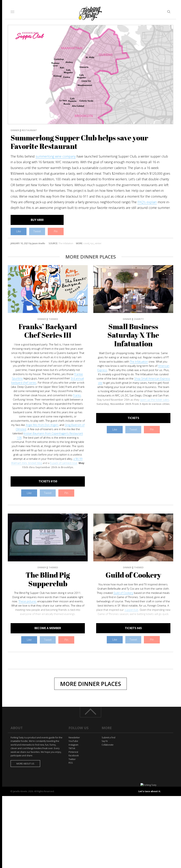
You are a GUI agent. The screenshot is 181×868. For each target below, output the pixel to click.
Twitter (72, 759)
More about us (25, 764)
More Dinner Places (90, 684)
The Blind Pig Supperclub (48, 579)
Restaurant (29, 130)
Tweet (37, 231)
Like (19, 231)
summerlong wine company (56, 156)
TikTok (72, 748)
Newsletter (74, 737)
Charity (139, 319)
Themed (53, 319)
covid (86, 243)
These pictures (28, 601)
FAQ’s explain (147, 202)
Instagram (73, 745)
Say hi (105, 741)
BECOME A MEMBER (48, 628)
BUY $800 (37, 220)
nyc (92, 243)
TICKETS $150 (48, 481)
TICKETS (133, 418)
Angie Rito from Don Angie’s (42, 425)
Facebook (74, 755)
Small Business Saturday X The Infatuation (133, 335)
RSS (71, 763)
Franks (77, 395)
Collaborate (108, 745)
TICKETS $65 (133, 628)
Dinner (15, 130)
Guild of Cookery (133, 575)
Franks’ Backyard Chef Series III (48, 331)
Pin (56, 231)
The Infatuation (139, 361)
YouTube (73, 741)
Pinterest (73, 752)
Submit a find (108, 737)
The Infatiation (66, 243)
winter (98, 243)
